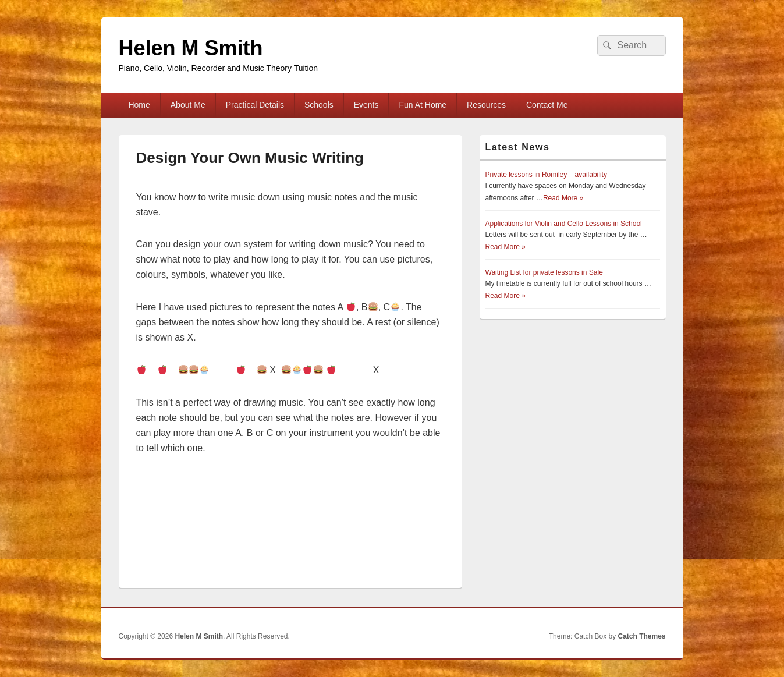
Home (139, 105)
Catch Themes (641, 636)
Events (366, 105)
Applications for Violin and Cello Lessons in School (564, 224)
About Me (188, 105)
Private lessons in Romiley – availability (546, 175)
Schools (319, 105)
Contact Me (547, 105)
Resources (486, 105)
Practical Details (255, 105)
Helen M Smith (191, 48)
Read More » (563, 198)
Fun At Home (423, 105)
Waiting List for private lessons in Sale (544, 272)
